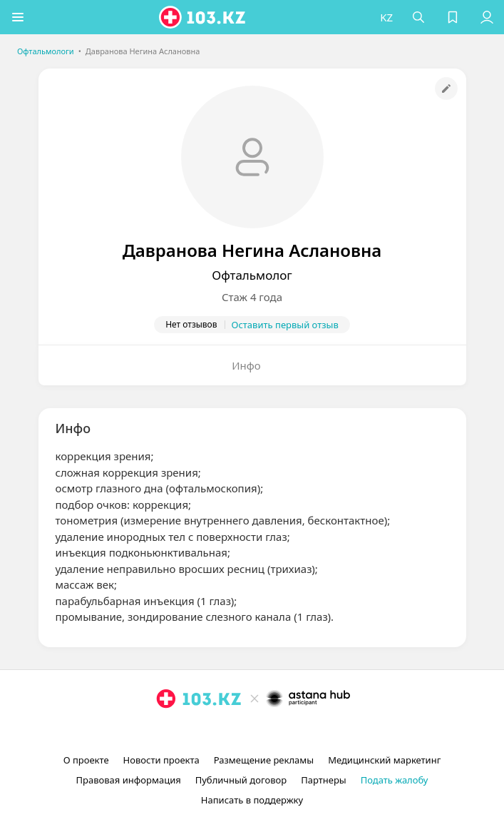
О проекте (86, 760)
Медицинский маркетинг (384, 760)
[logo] (203, 17)
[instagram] (231, 731)
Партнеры (324, 780)
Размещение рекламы (264, 760)
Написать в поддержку (252, 800)
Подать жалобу (395, 780)
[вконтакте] (277, 731)
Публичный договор (241, 780)
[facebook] (254, 731)
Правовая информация (129, 780)
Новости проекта (161, 760)
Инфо (246, 365)
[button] (18, 17)
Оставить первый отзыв (285, 325)
